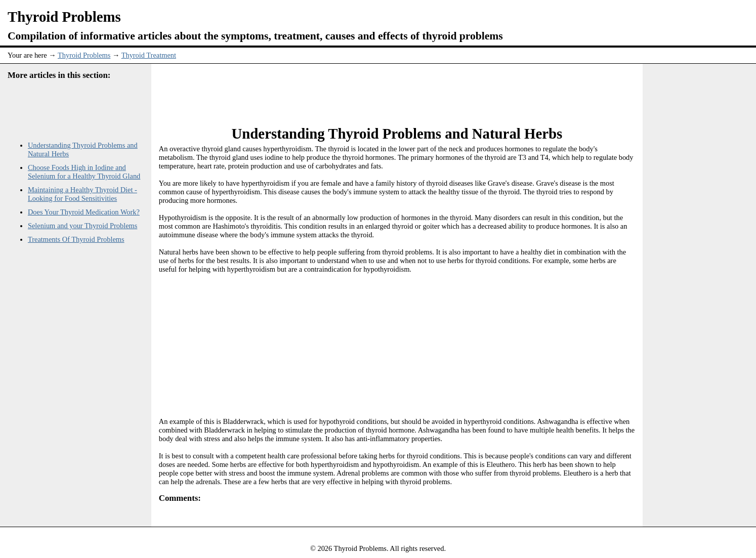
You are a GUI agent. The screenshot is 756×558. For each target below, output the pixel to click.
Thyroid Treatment (149, 55)
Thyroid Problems (84, 55)
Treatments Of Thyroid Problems (76, 239)
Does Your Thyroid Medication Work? (84, 212)
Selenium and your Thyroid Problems (82, 226)
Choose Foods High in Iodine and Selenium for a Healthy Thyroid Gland (84, 172)
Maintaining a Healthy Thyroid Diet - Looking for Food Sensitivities (82, 194)
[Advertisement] (397, 89)
